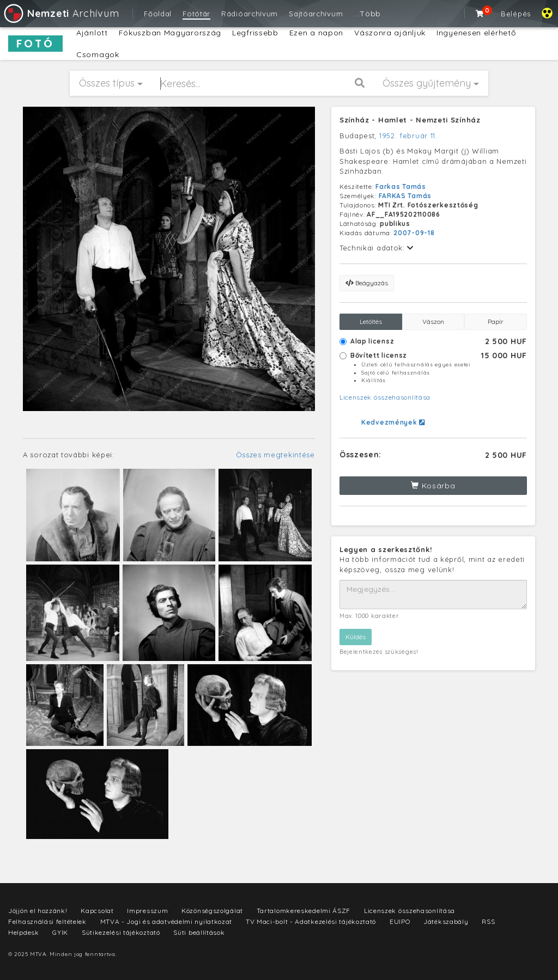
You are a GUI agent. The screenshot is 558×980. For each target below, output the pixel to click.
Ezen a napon (316, 33)
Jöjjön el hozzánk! (38, 911)
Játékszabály (446, 921)
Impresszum (147, 911)
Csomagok (98, 54)
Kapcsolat (97, 911)
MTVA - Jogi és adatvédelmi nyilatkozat (166, 921)
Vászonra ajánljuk (390, 33)
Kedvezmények (393, 422)
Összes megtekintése (275, 455)
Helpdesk (24, 932)
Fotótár (196, 14)
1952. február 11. (408, 136)
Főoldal (158, 14)
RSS (488, 921)
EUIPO (400, 921)
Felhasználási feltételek (47, 921)
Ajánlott (92, 33)
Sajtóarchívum (316, 14)
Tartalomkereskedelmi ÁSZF (304, 911)
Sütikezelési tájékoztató (121, 932)
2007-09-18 (414, 233)
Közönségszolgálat (212, 911)
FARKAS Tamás (405, 196)
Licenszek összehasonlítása (385, 397)
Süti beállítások (199, 932)
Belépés (516, 14)
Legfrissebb (255, 33)
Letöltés (371, 321)
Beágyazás (367, 283)
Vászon (433, 321)
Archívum (61, 13)
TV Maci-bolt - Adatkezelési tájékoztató (311, 921)
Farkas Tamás (401, 186)
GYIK (60, 932)
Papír (496, 321)
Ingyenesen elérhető (476, 33)
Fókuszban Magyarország (170, 33)
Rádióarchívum (250, 14)
